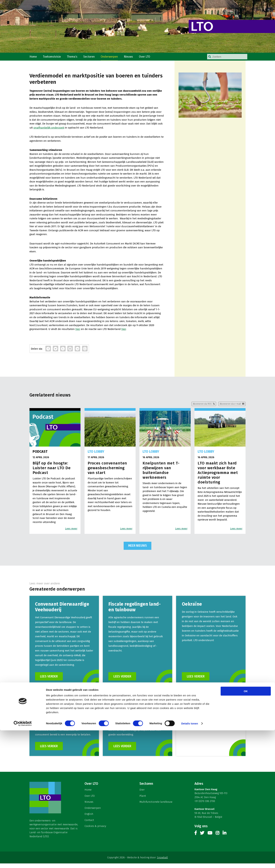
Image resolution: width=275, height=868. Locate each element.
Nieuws (132, 58)
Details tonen (190, 861)
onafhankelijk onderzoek (49, 130)
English (89, 819)
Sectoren (91, 58)
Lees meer (71, 531)
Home (33, 58)
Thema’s (74, 58)
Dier (142, 794)
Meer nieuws (137, 549)
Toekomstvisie (53, 58)
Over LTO (149, 58)
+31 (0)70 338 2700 (205, 806)
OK (246, 829)
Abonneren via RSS (198, 406)
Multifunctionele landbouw (156, 807)
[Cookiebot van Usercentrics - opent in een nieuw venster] (23, 861)
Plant (143, 800)
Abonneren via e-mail (229, 406)
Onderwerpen (113, 58)
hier (78, 331)
